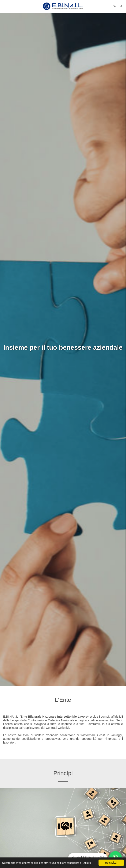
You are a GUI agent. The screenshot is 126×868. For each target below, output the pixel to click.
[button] (5, 6)
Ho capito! (111, 863)
